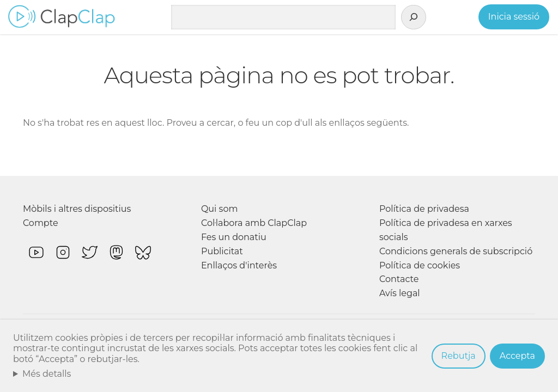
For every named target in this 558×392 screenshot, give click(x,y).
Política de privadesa (424, 209)
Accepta (517, 356)
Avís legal (400, 293)
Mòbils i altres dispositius (77, 209)
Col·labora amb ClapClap (254, 223)
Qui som (220, 209)
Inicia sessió (514, 17)
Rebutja (459, 356)
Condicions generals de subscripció (456, 251)
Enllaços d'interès (239, 265)
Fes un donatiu (234, 237)
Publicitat (222, 251)
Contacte (399, 279)
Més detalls (47, 374)
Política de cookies (420, 265)
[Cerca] (414, 17)
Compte (41, 223)
